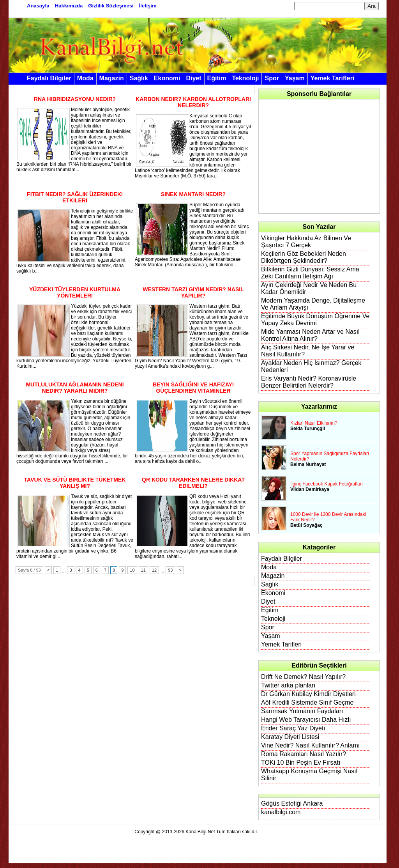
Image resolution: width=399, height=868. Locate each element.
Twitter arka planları (288, 685)
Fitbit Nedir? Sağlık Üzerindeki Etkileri (75, 197)
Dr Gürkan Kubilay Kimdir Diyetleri (308, 694)
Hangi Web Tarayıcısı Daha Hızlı (306, 720)
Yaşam (295, 78)
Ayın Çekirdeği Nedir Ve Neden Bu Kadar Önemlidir (309, 288)
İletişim (148, 6)
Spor (272, 78)
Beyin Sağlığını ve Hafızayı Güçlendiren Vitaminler (193, 388)
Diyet (193, 78)
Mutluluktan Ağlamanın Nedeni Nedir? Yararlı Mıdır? (75, 388)
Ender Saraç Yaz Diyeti (293, 728)
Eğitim (217, 78)
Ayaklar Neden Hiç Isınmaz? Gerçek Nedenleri (311, 366)
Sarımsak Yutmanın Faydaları (302, 711)
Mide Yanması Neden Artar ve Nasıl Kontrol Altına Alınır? (310, 335)
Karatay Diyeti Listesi (290, 737)
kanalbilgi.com (281, 812)
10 (132, 570)
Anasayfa (38, 6)
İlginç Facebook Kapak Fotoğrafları (327, 484)
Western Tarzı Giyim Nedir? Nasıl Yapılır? (193, 292)
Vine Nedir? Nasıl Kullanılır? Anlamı (310, 745)
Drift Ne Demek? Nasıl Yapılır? (303, 677)
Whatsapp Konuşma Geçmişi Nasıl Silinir (309, 775)
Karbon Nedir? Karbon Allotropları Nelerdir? (193, 102)
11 (143, 570)
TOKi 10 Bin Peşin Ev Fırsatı (301, 763)
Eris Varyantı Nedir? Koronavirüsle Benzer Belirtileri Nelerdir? (309, 382)
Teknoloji (245, 78)
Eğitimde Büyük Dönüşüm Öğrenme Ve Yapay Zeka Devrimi (315, 320)
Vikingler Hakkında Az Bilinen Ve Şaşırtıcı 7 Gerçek (306, 242)
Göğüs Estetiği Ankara (292, 803)
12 (154, 570)
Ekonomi (167, 78)
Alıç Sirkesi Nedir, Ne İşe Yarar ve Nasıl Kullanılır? (308, 351)
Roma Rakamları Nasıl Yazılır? (304, 754)
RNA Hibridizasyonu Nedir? (75, 99)
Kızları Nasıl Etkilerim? (314, 423)
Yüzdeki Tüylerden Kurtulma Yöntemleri (75, 292)
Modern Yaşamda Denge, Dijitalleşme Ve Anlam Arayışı (313, 304)
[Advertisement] (320, 156)
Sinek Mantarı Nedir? (193, 194)
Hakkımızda (69, 6)
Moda (85, 78)
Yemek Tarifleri (333, 78)
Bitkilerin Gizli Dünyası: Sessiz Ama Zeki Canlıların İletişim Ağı (310, 273)
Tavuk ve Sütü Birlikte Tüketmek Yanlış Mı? (75, 483)
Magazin (112, 78)
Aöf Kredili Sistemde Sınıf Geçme (307, 702)
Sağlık (139, 78)
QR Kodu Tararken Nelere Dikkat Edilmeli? (193, 483)
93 (170, 570)
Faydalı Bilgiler (49, 78)
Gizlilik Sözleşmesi (111, 6)
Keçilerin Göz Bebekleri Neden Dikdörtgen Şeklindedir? (304, 257)
